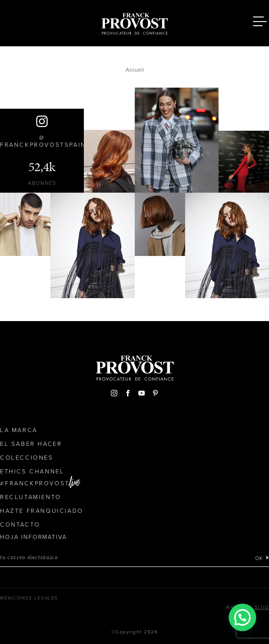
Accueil (135, 70)
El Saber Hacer (31, 444)
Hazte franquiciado (42, 511)
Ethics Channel (32, 472)
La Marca (19, 430)
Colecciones (27, 458)
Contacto (20, 525)
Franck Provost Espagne (135, 22)
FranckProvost (37, 483)
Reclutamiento (31, 497)
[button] (242, 617)
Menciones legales (29, 598)
